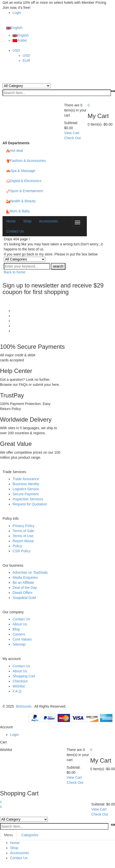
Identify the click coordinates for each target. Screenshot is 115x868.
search (58, 266)
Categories (30, 835)
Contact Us (19, 858)
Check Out (72, 138)
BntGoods (24, 706)
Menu (8, 835)
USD (16, 50)
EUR (26, 61)
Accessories (20, 853)
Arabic (20, 40)
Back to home (15, 272)
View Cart (72, 133)
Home (15, 843)
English (14, 28)
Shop (14, 848)
